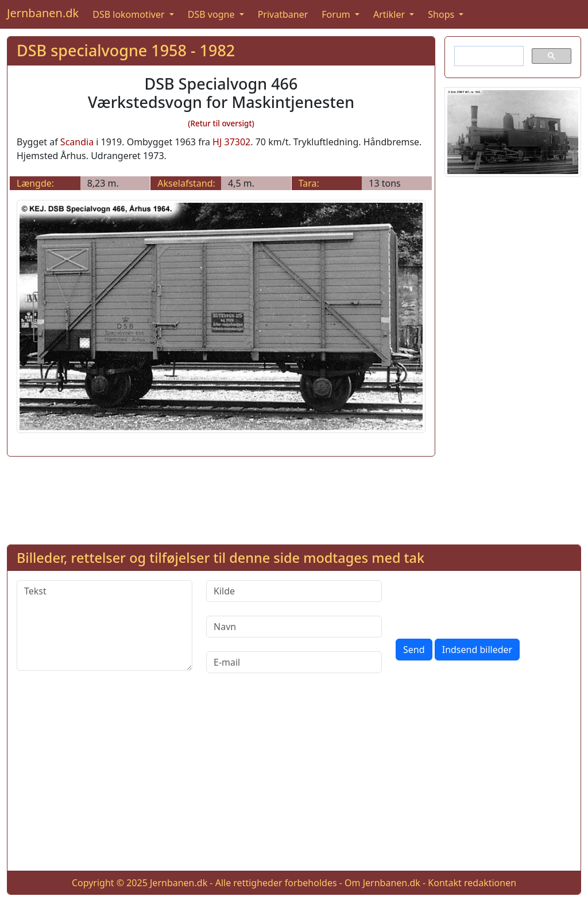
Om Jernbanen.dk (382, 883)
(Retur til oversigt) (221, 123)
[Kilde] (294, 591)
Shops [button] (442, 14)
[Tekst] (105, 625)
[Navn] (294, 627)
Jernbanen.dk (43, 13)
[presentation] (483, 602)
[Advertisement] (513, 358)
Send (414, 650)
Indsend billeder (477, 650)
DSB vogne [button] (212, 14)
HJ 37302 (231, 142)
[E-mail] (294, 662)
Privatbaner (283, 14)
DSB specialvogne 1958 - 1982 (126, 50)
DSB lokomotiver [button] (130, 14)
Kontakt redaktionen (472, 883)
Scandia (77, 142)
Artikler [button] (390, 14)
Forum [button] (337, 14)
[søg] (488, 56)
